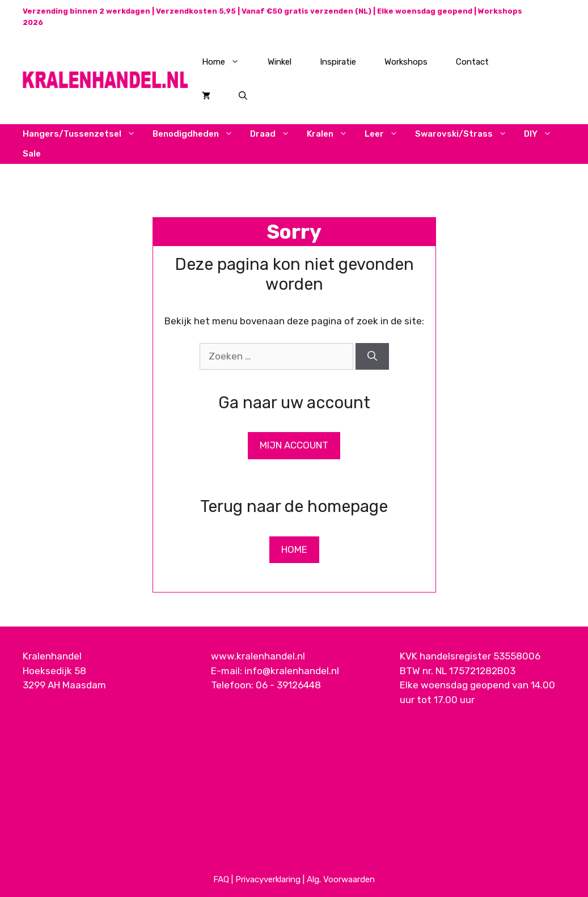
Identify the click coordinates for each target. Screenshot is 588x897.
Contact (472, 62)
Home (228, 62)
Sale (32, 154)
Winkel (280, 62)
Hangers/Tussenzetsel (83, 134)
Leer (386, 134)
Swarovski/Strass (465, 134)
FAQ (221, 879)
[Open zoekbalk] (243, 96)
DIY (542, 134)
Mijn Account (294, 445)
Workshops (406, 62)
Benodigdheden (197, 134)
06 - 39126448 (288, 685)
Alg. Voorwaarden (341, 879)
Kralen (331, 134)
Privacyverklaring (268, 879)
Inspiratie (338, 62)
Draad (274, 134)
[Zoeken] (372, 357)
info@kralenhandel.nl (292, 671)
